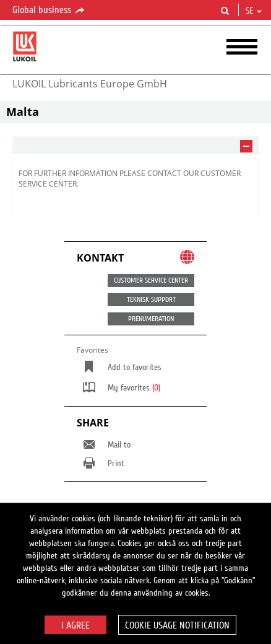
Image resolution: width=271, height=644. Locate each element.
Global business (49, 11)
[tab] (135, 145)
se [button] (254, 11)
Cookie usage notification (177, 625)
